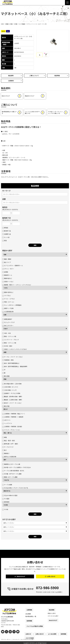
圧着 (5, 315)
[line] (16, 635)
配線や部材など (8, 293)
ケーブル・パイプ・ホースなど (12, 358)
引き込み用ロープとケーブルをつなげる (15, 489)
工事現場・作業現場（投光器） (13, 427)
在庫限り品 (7, 235)
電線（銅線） (7, 260)
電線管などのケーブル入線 (11, 465)
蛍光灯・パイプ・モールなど (12, 404)
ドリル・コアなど (9, 300)
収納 (5, 380)
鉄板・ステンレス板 (9, 337)
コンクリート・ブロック (11, 340)
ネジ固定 (6, 499)
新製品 (5, 228)
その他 (6, 506)
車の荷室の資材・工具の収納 (12, 385)
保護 (5, 353)
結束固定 (6, 503)
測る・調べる (8, 434)
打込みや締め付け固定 (10, 496)
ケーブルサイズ (8, 448)
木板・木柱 (7, 334)
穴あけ (6, 329)
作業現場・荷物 (8, 361)
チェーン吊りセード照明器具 (12, 306)
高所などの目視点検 (9, 457)
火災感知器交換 (8, 312)
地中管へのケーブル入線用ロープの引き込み (17, 468)
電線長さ (6, 454)
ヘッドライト (7, 424)
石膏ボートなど (8, 282)
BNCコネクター (8, 326)
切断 (5, 255)
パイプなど (7, 296)
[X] (6, 635)
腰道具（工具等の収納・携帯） (13, 401)
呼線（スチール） (9, 303)
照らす (6, 410)
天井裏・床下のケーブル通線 (12, 475)
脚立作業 (6, 407)
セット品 (6, 238)
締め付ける (7, 492)
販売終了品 (7, 232)
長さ (4, 451)
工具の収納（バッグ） (10, 391)
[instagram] (9, 635)
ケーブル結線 (7, 485)
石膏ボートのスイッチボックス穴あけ (15, 350)
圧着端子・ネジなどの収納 (11, 394)
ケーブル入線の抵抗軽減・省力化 (13, 471)
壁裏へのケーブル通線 (10, 478)
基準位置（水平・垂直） (11, 445)
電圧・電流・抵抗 (9, 441)
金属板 (5, 273)
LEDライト (6, 421)
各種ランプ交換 (8, 309)
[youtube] (2, 635)
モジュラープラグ (8, 323)
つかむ (6, 289)
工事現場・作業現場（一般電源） (13, 418)
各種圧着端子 (7, 320)
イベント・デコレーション (11, 431)
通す (5, 460)
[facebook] (13, 635)
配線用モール (7, 276)
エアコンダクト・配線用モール (13, 266)
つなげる (6, 481)
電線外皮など (7, 279)
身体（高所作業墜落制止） (11, 364)
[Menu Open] (67, 3)
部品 (4, 241)
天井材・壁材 (7, 347)
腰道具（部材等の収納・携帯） (13, 397)
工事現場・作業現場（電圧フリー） (14, 414)
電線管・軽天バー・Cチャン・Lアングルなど (17, 286)
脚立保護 (6, 377)
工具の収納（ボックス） (11, 388)
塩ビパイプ (7, 263)
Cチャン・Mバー (8, 270)
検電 (4, 438)
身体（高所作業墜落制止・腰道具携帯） (15, 367)
